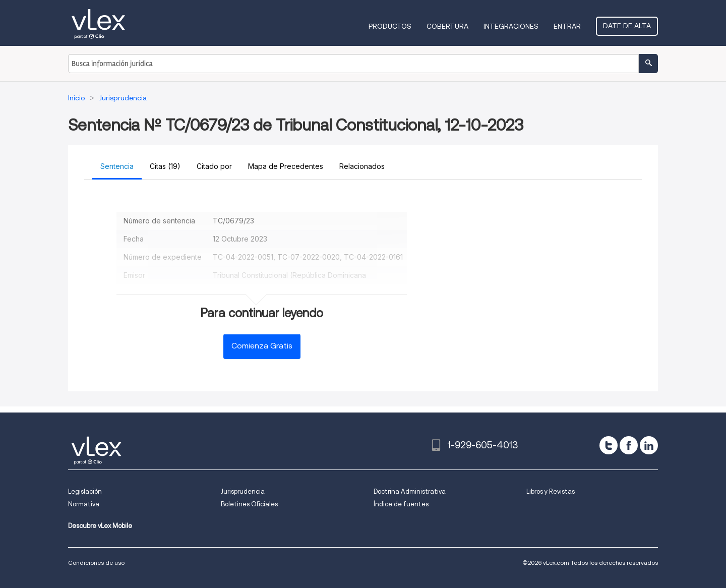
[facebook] (629, 445)
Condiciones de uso (96, 563)
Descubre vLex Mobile (100, 526)
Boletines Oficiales (249, 504)
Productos (390, 26)
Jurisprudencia (243, 491)
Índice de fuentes (401, 504)
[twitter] (609, 445)
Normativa (84, 504)
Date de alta (627, 26)
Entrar (567, 26)
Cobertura (447, 26)
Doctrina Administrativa (410, 491)
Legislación (85, 491)
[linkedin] (649, 445)
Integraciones (511, 26)
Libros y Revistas (551, 491)
